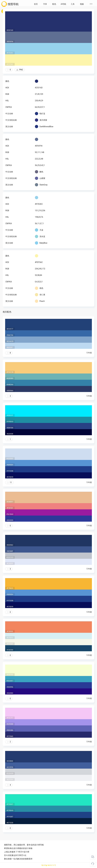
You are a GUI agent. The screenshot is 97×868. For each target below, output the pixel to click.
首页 (36, 4)
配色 (54, 4)
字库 (45, 4)
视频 (82, 4)
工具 (73, 4)
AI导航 (64, 4)
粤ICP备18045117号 (49, 865)
